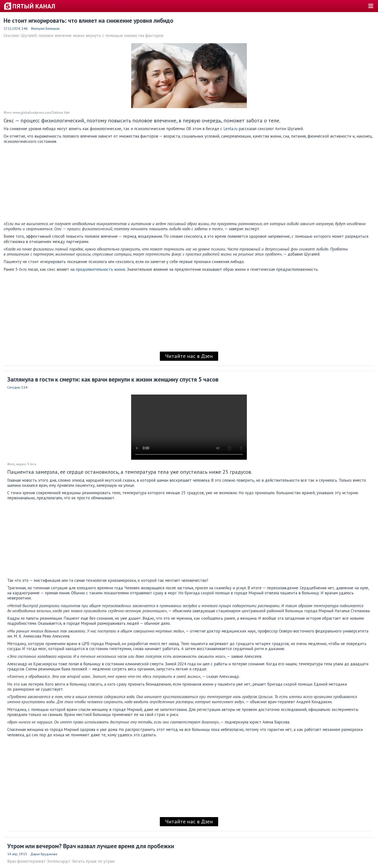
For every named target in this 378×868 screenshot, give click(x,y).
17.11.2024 (12, 28)
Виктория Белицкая (45, 28)
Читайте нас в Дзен (189, 356)
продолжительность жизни (100, 269)
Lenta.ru (230, 129)
